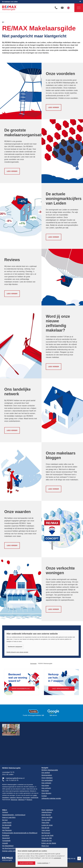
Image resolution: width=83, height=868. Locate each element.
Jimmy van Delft (47, 817)
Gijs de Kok (45, 828)
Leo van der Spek (47, 835)
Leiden (35, 795)
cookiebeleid (57, 858)
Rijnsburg (29, 800)
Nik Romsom (46, 833)
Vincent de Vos (47, 841)
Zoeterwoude (34, 798)
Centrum (5, 812)
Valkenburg (21, 800)
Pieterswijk (6, 828)
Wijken (5, 810)
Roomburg (6, 835)
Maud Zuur (45, 846)
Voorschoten (26, 798)
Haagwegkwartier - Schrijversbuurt (14, 815)
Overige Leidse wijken (10, 851)
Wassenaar (14, 800)
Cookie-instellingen (43, 863)
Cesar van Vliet (47, 838)
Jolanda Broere (47, 812)
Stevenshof (6, 838)
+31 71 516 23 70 (12, 780)
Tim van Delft (46, 820)
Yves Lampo (46, 830)
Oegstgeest (5, 798)
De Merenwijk (7, 825)
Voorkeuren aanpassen (15, 647)
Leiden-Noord (7, 823)
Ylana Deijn (45, 823)
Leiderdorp (13, 798)
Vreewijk (5, 843)
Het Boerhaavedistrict (9, 848)
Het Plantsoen (7, 830)
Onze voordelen (60, 74)
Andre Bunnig (46, 815)
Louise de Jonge (47, 825)
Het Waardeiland (8, 846)
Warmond (19, 798)
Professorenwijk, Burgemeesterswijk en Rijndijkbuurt (20, 833)
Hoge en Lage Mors (9, 817)
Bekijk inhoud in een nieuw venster (17, 652)
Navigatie (77, 8)
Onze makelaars (47, 810)
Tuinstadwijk (6, 841)
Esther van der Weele (49, 843)
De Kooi (5, 820)
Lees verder (54, 107)
